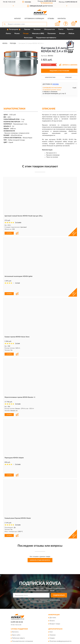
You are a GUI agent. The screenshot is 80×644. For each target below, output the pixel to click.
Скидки (52, 638)
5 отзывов (18, 222)
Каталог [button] (18, 19)
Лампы (8, 34)
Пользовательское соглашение (22, 641)
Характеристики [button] (50, 77)
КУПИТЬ (9, 233)
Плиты (61, 29)
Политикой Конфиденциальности (50, 600)
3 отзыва (18, 404)
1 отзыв (17, 283)
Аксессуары (28, 38)
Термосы (70, 29)
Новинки (53, 635)
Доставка (53, 618)
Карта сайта (16, 635)
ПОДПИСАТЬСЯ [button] (59, 595)
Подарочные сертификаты (46, 38)
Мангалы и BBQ (38, 34)
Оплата (52, 621)
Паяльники (52, 34)
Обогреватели (49, 29)
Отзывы (51, 19)
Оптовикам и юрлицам (34, 19)
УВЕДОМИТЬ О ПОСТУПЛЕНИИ (59, 71)
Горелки (27, 29)
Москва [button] (56, 84)
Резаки (17, 34)
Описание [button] (68, 77)
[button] (47, 3)
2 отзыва (18, 464)
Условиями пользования (38, 602)
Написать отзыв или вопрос (40, 560)
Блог (51, 632)
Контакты (62, 19)
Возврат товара (55, 624)
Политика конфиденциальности (60, 641)
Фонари (62, 34)
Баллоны (37, 29)
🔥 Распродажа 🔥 (14, 29)
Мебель (71, 34)
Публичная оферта (18, 638)
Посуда (26, 34)
